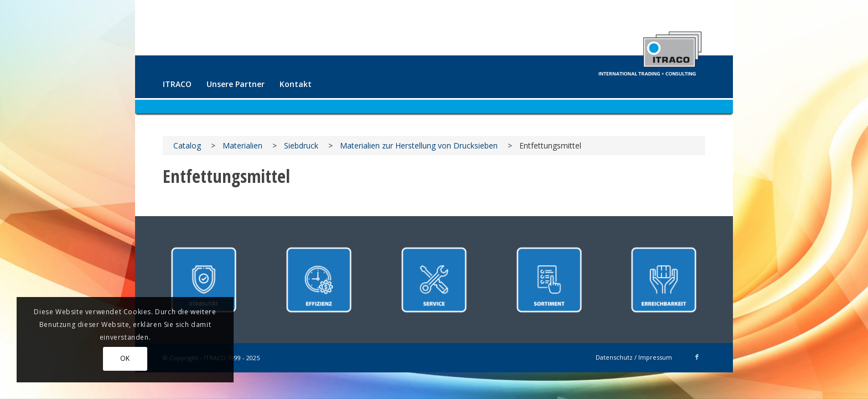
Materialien (242, 145)
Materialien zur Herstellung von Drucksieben (419, 145)
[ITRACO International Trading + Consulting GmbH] (650, 49)
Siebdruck (301, 145)
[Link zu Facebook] (697, 357)
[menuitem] (177, 84)
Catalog (187, 145)
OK (125, 358)
